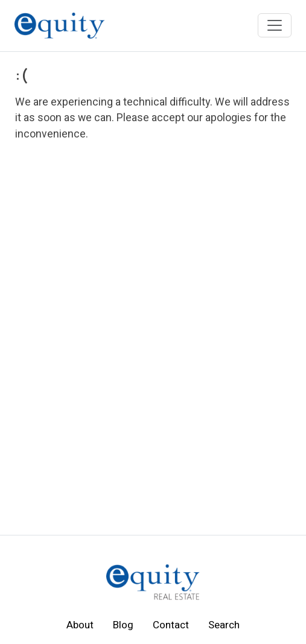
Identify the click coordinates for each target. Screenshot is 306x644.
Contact (171, 625)
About (80, 625)
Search (224, 625)
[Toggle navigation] (275, 25)
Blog (123, 625)
